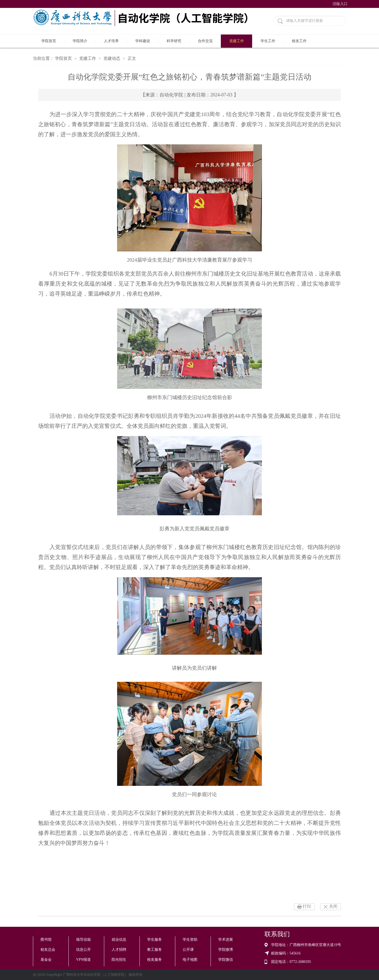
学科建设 (143, 41)
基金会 (46, 960)
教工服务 (154, 950)
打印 (307, 906)
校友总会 (48, 950)
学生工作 (268, 41)
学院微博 (226, 950)
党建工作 (237, 41)
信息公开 (83, 950)
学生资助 (190, 940)
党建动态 (112, 58)
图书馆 (46, 940)
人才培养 (111, 41)
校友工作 (299, 41)
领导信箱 (83, 940)
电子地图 (190, 960)
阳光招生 (119, 960)
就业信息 (119, 940)
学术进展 (226, 940)
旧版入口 (340, 4)
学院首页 (49, 41)
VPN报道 (83, 960)
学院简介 (80, 41)
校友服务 (154, 960)
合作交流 (205, 41)
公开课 (188, 950)
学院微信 (226, 960)
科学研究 (174, 41)
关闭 (333, 906)
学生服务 (154, 940)
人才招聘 (119, 950)
